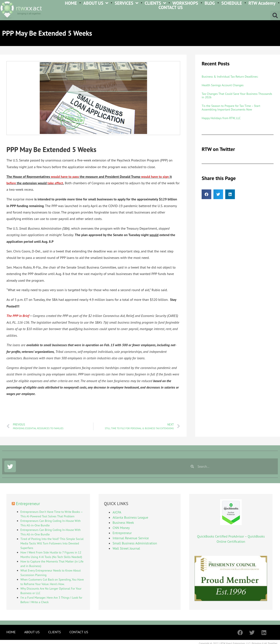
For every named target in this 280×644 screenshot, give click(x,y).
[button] (275, 15)
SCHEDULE (232, 3)
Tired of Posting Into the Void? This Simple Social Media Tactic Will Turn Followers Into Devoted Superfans (52, 543)
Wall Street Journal (126, 548)
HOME (71, 3)
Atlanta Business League (130, 517)
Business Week (123, 523)
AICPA (117, 512)
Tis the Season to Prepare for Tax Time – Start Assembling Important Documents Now (231, 108)
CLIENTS (155, 3)
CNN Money (121, 528)
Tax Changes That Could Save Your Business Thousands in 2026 (237, 96)
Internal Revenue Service (131, 538)
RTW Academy (262, 3)
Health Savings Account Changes (223, 85)
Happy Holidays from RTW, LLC (221, 118)
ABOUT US (96, 3)
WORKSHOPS (185, 3)
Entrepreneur (28, 504)
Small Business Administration (135, 543)
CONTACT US (171, 8)
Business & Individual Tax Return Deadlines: (230, 77)
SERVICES (126, 3)
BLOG (210, 3)
